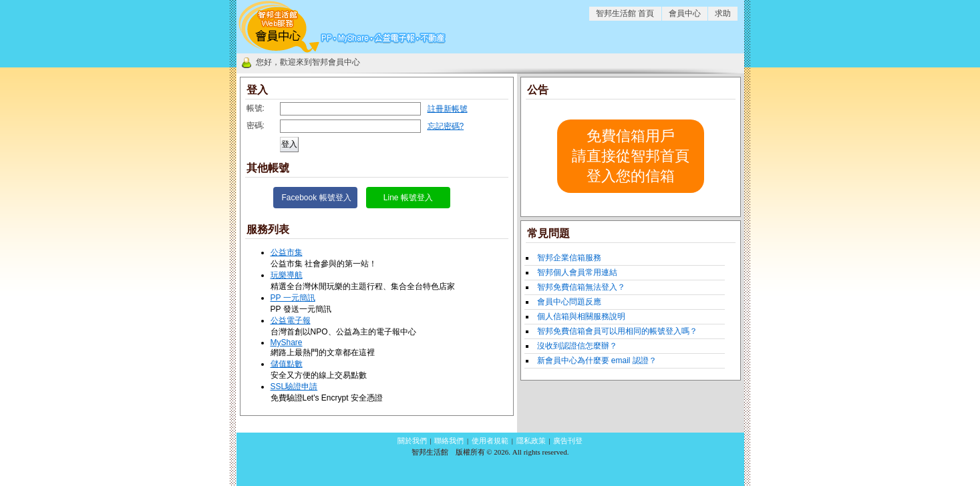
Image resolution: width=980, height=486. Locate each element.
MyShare (287, 342)
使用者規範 (490, 441)
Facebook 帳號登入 (317, 198)
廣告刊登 (568, 441)
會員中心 (685, 13)
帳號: (256, 108)
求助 (723, 13)
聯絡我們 (449, 441)
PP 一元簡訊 (293, 298)
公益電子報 (291, 320)
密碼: (256, 126)
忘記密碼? (446, 126)
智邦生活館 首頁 (625, 13)
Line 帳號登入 (408, 198)
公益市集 (287, 252)
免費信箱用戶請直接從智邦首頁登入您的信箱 (631, 156)
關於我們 (412, 441)
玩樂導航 (287, 275)
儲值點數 (287, 364)
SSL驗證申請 (294, 387)
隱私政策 (531, 441)
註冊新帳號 (448, 109)
